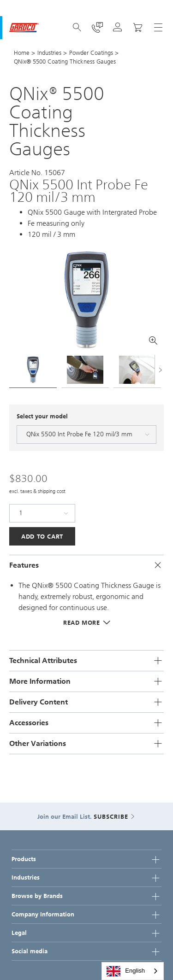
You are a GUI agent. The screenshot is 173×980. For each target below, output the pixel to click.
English (126, 971)
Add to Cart (42, 537)
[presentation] (14, 371)
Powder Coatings (91, 53)
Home (22, 53)
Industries (49, 53)
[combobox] (133, 971)
